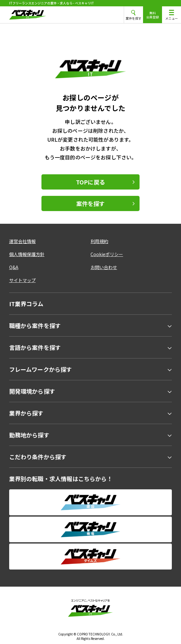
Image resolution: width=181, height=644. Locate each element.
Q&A (14, 267)
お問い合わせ (104, 267)
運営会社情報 (22, 241)
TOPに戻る (91, 182)
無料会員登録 (153, 15)
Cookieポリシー (107, 254)
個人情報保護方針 (27, 254)
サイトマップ (22, 280)
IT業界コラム (26, 304)
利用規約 (99, 241)
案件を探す (91, 203)
